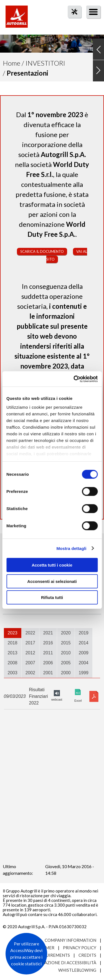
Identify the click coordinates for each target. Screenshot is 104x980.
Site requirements (49, 955)
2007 (30, 663)
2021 (48, 633)
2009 (84, 653)
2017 (30, 643)
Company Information (70, 940)
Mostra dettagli (71, 548)
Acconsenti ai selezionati (52, 581)
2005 (66, 663)
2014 (84, 643)
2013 (13, 653)
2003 (13, 673)
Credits (87, 955)
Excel (78, 692)
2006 (48, 663)
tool (72, 22)
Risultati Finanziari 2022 (38, 696)
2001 (48, 673)
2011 (48, 653)
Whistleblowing (77, 970)
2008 (13, 663)
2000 (66, 673)
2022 (30, 633)
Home (12, 63)
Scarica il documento (42, 251)
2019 (84, 633)
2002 (30, 673)
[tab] (13, 633)
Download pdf (94, 696)
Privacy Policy (80, 948)
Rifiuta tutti (52, 597)
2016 (48, 643)
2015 (66, 643)
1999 (84, 673)
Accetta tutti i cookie (52, 565)
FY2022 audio (57, 693)
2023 (13, 633)
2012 (30, 653)
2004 (84, 663)
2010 (66, 653)
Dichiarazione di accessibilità (62, 963)
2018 (13, 643)
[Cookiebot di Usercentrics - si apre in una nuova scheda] (74, 379)
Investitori (45, 63)
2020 (66, 633)
